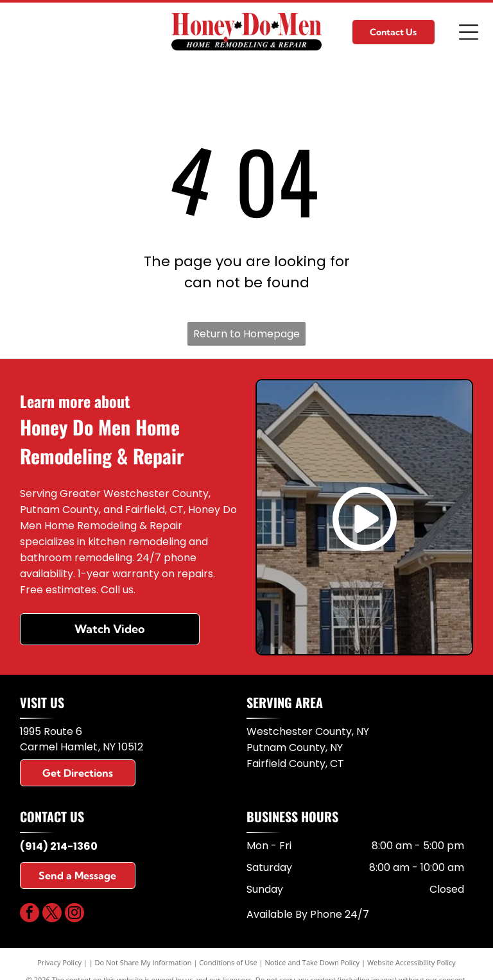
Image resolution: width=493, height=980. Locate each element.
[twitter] (52, 914)
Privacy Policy (59, 962)
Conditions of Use (228, 962)
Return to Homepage (246, 334)
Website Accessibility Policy (411, 962)
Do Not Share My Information (143, 962)
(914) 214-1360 (59, 846)
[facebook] (30, 914)
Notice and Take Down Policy (313, 962)
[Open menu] (469, 32)
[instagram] (74, 914)
